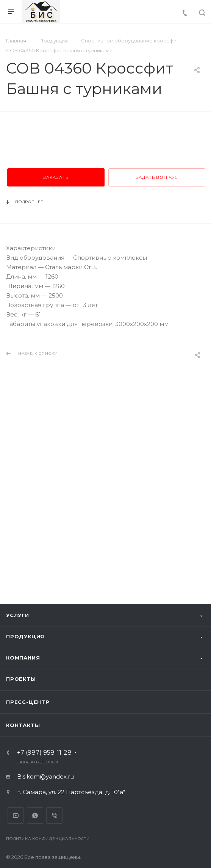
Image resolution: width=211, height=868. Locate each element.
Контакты (23, 725)
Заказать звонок (38, 762)
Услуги (18, 615)
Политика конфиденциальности (48, 839)
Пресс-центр (28, 702)
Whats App (35, 816)
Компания (23, 658)
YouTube (16, 816)
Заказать (56, 348)
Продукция (25, 636)
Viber (54, 816)
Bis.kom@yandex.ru (45, 776)
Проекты (21, 679)
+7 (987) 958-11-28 (44, 753)
